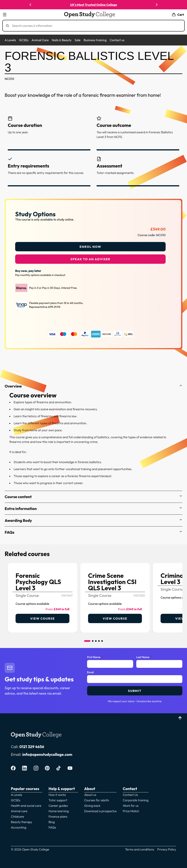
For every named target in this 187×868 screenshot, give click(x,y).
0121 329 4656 (32, 744)
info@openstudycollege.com (47, 752)
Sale (78, 40)
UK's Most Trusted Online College (93, 5)
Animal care (19, 809)
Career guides (58, 803)
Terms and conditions (140, 847)
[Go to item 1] (87, 639)
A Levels (10, 40)
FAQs (93, 530)
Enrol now (168, 5)
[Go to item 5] (102, 639)
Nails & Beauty (62, 40)
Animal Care (40, 40)
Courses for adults (97, 798)
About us (90, 792)
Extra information (93, 506)
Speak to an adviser (90, 257)
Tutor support (58, 798)
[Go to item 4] (99, 639)
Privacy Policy (167, 847)
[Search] (95, 26)
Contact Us (130, 792)
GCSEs (24, 40)
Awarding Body (93, 518)
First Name (95, 655)
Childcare (17, 814)
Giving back (92, 803)
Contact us (117, 40)
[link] (42, 595)
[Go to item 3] (96, 639)
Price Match (131, 809)
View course (42, 616)
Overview (93, 384)
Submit (135, 688)
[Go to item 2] (93, 639)
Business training (95, 40)
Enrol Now (90, 244)
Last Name (144, 655)
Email (92, 670)
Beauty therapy (21, 820)
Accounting (19, 825)
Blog (52, 820)
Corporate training (136, 798)
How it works (57, 792)
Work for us (131, 803)
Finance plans (58, 814)
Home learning (59, 809)
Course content (93, 494)
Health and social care (26, 803)
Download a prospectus (100, 809)
